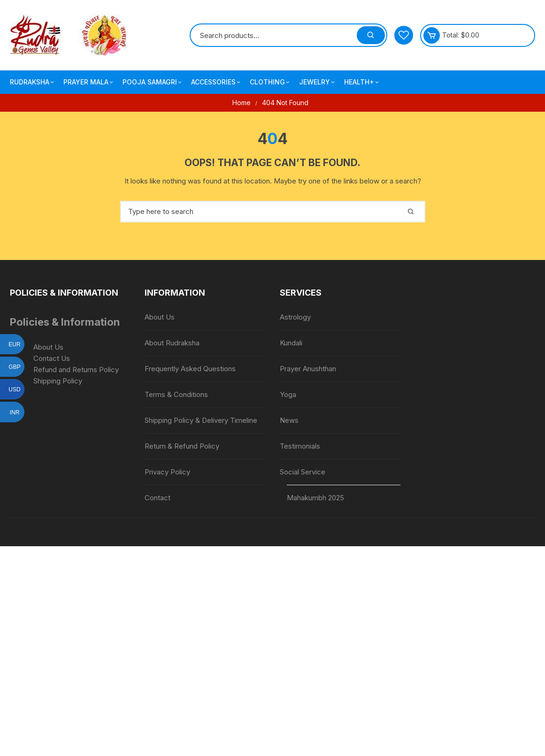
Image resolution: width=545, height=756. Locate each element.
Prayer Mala (89, 82)
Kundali (291, 343)
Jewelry (318, 82)
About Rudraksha (172, 343)
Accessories (216, 82)
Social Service (303, 472)
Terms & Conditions (176, 394)
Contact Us (52, 358)
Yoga (288, 394)
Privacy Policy (167, 472)
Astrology (295, 317)
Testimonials (300, 446)
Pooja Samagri (153, 82)
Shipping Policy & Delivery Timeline (201, 420)
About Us (48, 347)
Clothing (270, 82)
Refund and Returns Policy (76, 370)
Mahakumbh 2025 (315, 498)
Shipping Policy (58, 381)
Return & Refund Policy (182, 446)
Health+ (362, 82)
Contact (157, 498)
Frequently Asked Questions (190, 369)
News (289, 420)
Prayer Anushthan (308, 369)
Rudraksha (33, 82)
